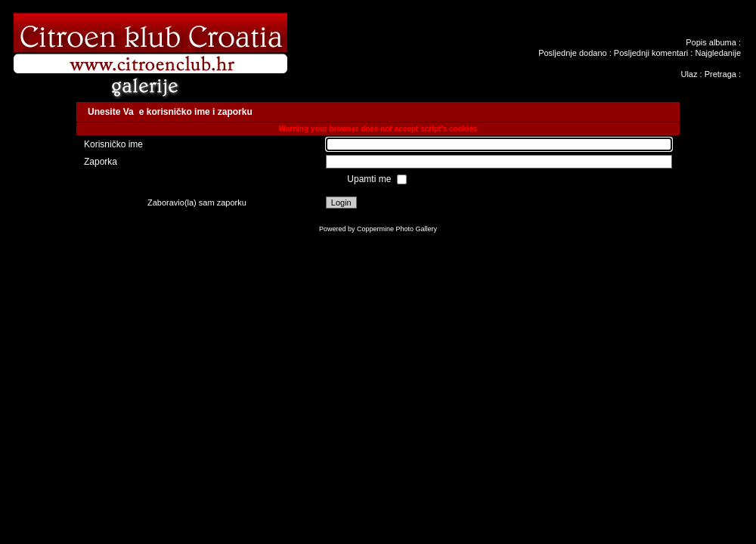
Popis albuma (711, 42)
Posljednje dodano (573, 53)
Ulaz (689, 74)
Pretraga (720, 74)
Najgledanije (718, 53)
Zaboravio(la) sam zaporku (197, 202)
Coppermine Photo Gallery (397, 229)
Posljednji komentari (651, 53)
